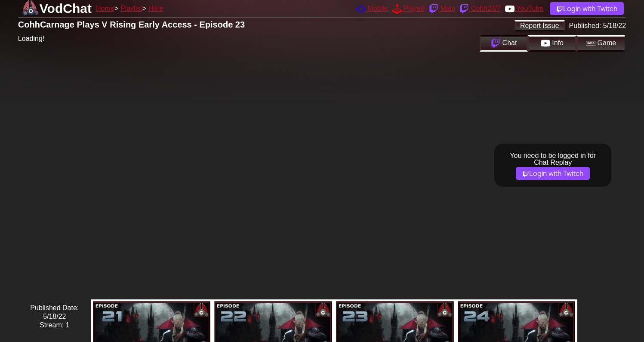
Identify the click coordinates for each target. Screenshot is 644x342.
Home (105, 8)
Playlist (131, 8)
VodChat (66, 8)
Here (156, 8)
